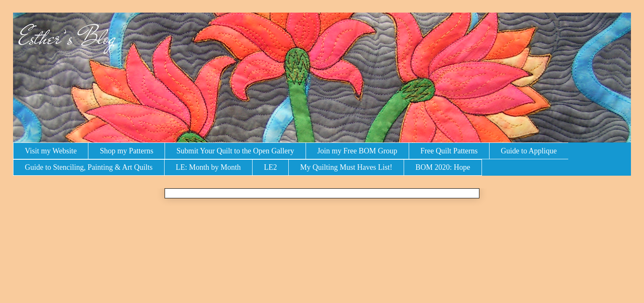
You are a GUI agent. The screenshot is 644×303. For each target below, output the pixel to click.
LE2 (270, 167)
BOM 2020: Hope (443, 167)
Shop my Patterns (126, 151)
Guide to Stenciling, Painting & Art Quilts (89, 167)
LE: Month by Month (209, 167)
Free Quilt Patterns (449, 151)
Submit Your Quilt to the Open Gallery (235, 151)
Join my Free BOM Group (357, 151)
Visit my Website (51, 151)
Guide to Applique (529, 151)
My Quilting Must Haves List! (346, 167)
